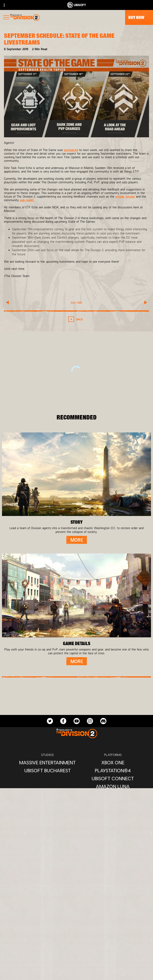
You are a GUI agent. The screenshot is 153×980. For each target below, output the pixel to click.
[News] (76, 950)
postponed (71, 150)
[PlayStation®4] (113, 770)
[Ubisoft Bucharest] (47, 770)
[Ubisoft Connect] (76, 934)
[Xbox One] (113, 763)
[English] (77, 877)
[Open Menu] (6, 18)
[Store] (76, 926)
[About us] (76, 942)
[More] (77, 540)
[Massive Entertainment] (47, 763)
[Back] (77, 319)
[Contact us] (76, 973)
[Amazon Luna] (113, 786)
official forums (125, 196)
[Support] (76, 958)
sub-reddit (27, 200)
